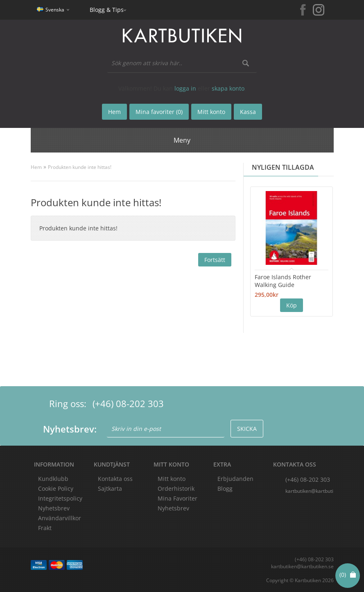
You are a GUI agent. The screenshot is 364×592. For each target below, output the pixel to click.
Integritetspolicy (60, 498)
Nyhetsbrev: (70, 429)
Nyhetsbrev (173, 508)
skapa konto (228, 88)
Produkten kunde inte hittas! (80, 167)
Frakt (45, 528)
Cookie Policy (56, 488)
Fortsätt (215, 260)
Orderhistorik (176, 488)
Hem (36, 167)
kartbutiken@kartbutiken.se (310, 491)
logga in (185, 88)
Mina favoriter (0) (159, 112)
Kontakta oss (115, 479)
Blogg (225, 488)
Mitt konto (172, 479)
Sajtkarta (110, 488)
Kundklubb (53, 479)
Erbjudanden (235, 479)
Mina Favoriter (177, 498)
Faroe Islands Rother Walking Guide (283, 281)
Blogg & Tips (107, 10)
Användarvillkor (60, 518)
